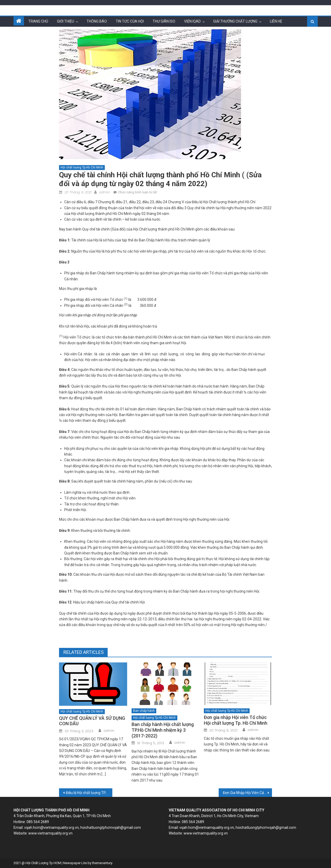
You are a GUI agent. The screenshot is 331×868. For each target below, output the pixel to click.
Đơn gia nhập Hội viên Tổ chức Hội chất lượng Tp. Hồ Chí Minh (236, 720)
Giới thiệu (66, 21)
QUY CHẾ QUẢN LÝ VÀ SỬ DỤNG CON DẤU (92, 721)
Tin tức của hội (130, 21)
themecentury (102, 863)
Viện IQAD (192, 21)
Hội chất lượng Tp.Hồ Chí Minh (82, 167)
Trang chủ (38, 21)
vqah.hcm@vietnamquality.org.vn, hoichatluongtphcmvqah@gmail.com (83, 828)
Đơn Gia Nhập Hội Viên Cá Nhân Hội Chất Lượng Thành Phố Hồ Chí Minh (247, 793)
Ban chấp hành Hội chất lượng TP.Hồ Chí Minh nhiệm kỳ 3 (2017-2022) (163, 730)
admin (105, 192)
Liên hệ (276, 21)
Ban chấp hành (144, 711)
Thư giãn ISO (164, 21)
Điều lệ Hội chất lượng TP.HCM (89, 793)
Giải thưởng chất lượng (235, 21)
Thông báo (97, 21)
